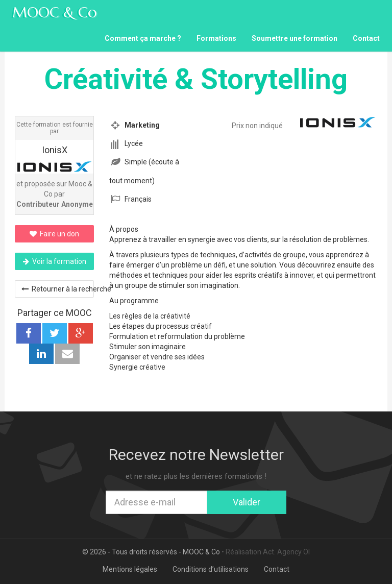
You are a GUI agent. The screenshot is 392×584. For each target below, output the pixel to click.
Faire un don (54, 234)
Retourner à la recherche (58, 289)
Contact (366, 38)
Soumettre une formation (295, 38)
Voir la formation (55, 261)
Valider (247, 502)
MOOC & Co (55, 13)
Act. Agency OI (286, 552)
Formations (216, 38)
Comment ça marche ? (143, 38)
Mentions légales (130, 569)
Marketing (142, 125)
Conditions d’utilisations (211, 569)
